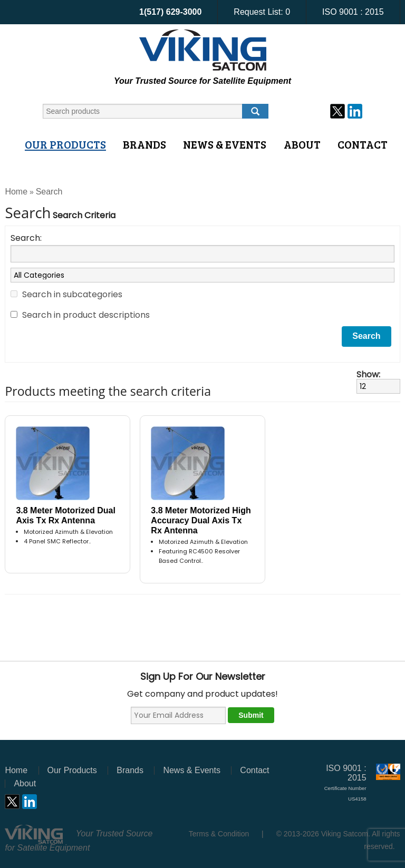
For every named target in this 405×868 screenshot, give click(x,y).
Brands (144, 144)
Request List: (262, 12)
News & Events (225, 144)
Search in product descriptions (86, 315)
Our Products (65, 144)
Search (49, 192)
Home (16, 192)
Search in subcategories (72, 294)
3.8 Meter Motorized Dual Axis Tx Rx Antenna (65, 515)
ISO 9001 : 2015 (353, 12)
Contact (363, 144)
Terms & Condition (219, 834)
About (302, 144)
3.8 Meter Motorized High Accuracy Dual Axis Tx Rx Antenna (201, 520)
